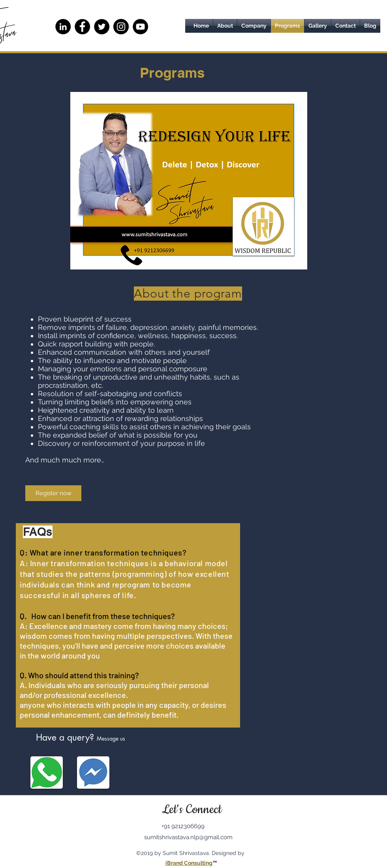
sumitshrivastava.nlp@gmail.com (188, 837)
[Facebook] (82, 27)
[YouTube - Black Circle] (140, 27)
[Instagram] (121, 27)
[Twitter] (102, 27)
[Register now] (53, 493)
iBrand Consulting (189, 863)
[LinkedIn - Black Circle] (63, 27)
